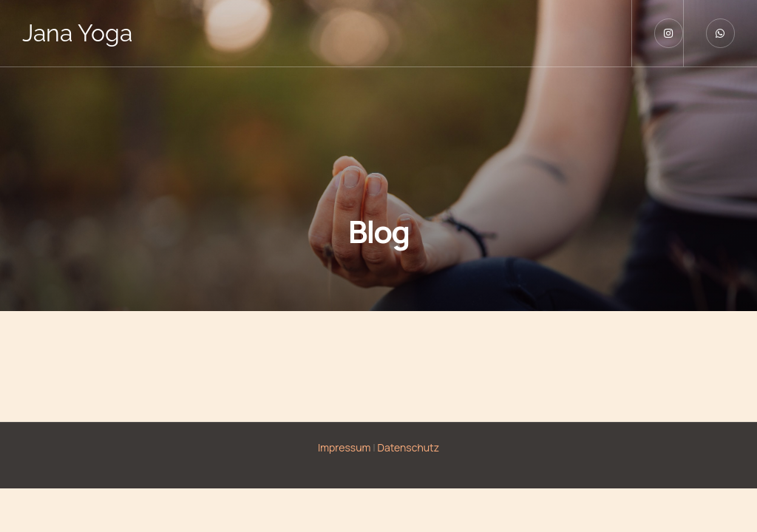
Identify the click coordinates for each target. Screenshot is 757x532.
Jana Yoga (77, 33)
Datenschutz (409, 447)
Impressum (344, 447)
